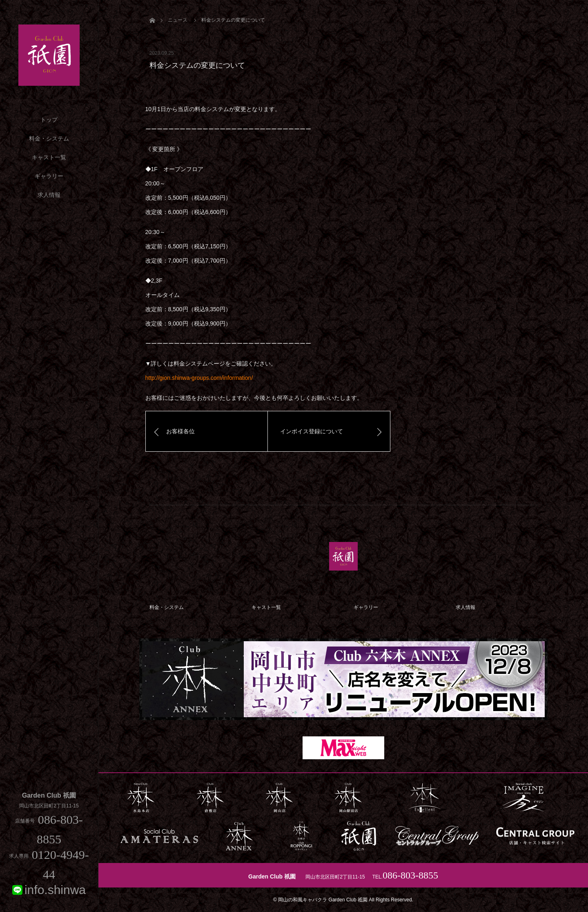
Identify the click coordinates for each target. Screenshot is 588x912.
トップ (49, 120)
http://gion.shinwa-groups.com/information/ (199, 378)
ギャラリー (49, 176)
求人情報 (49, 195)
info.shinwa (55, 890)
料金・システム (49, 138)
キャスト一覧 (49, 157)
